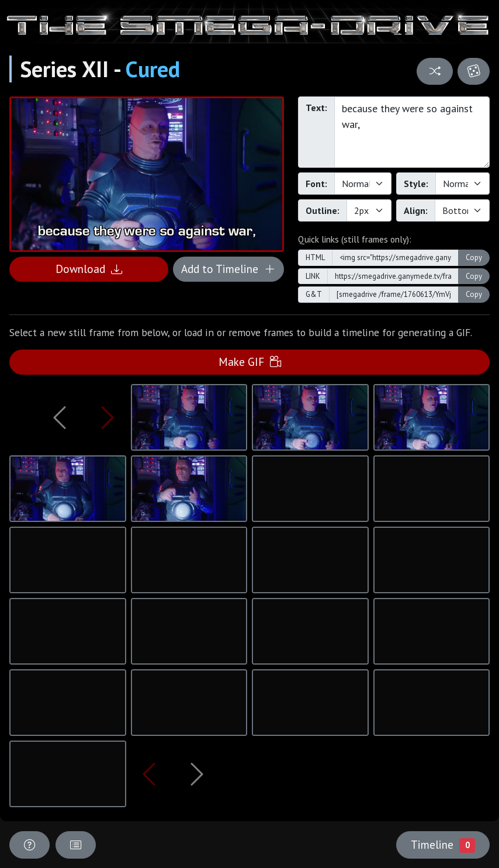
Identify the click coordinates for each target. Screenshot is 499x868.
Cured (153, 69)
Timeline (443, 845)
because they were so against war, (412, 132)
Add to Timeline (228, 269)
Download (89, 269)
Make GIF (250, 362)
